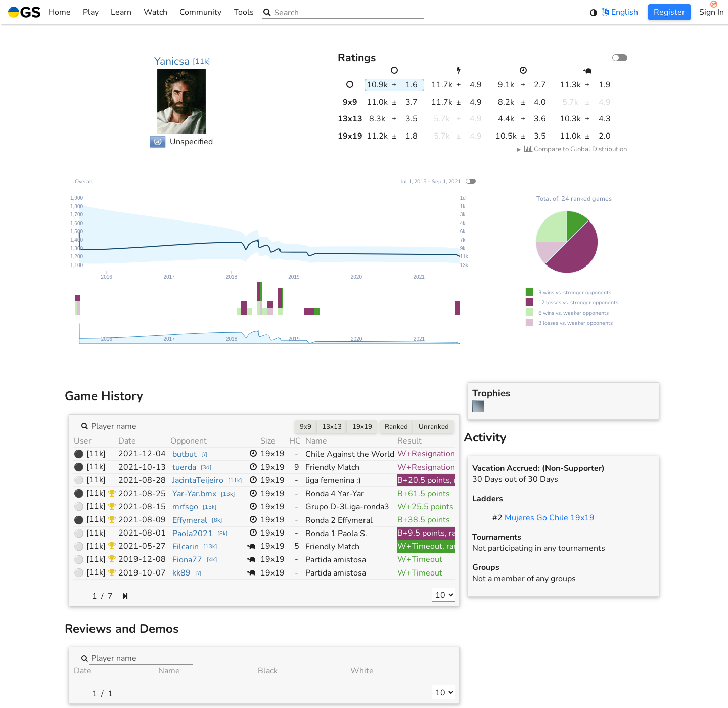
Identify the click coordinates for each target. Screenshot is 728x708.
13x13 (332, 427)
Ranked (396, 427)
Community (200, 12)
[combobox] (141, 425)
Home (39, 12)
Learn (121, 12)
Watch (155, 12)
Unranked (434, 427)
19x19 (362, 427)
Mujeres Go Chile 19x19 (550, 518)
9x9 (306, 427)
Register (669, 12)
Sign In (712, 12)
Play (91, 12)
